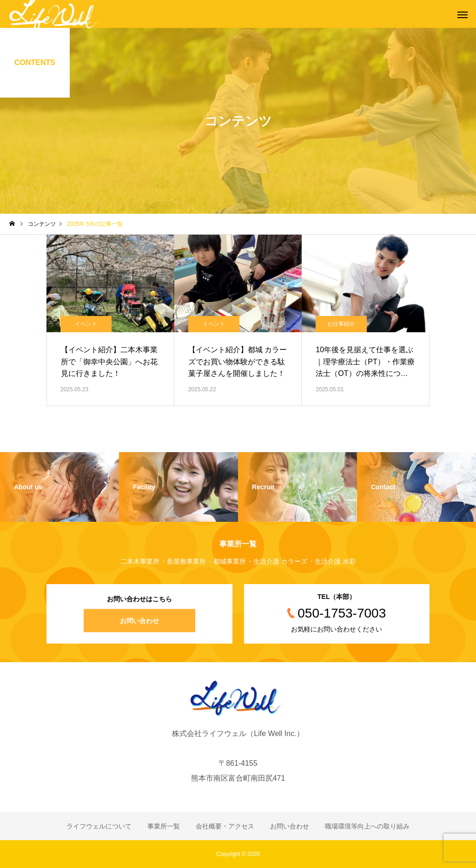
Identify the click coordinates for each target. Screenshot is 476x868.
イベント (86, 324)
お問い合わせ (139, 621)
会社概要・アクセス (225, 826)
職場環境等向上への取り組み (367, 826)
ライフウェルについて (99, 826)
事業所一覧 (164, 826)
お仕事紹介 (341, 324)
